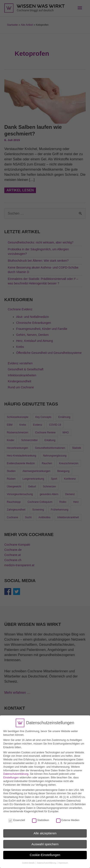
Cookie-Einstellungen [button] (45, 851)
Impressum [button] (63, 859)
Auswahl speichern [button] (45, 840)
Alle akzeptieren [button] (45, 830)
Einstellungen (11, 774)
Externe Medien (68, 816)
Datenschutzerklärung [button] (47, 859)
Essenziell (17, 816)
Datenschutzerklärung (16, 770)
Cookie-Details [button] (29, 859)
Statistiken (41, 816)
